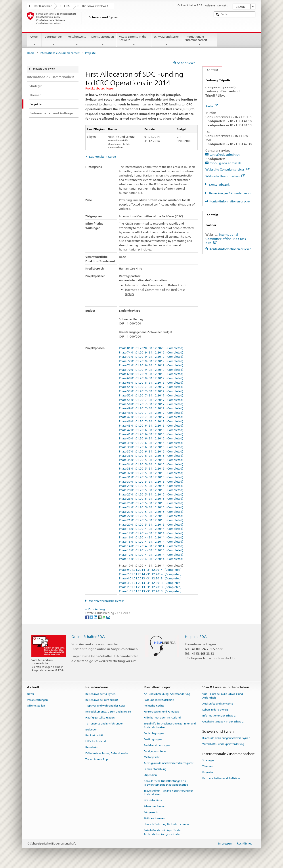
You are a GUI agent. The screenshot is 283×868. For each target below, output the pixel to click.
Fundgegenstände (155, 751)
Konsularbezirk (219, 185)
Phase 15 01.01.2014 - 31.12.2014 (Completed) (151, 542)
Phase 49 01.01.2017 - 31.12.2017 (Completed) (151, 408)
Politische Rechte (154, 706)
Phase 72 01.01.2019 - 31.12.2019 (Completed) (151, 361)
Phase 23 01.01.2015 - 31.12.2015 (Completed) (151, 512)
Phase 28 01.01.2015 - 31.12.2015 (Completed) (151, 490)
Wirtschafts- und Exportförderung (223, 744)
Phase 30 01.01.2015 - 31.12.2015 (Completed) (151, 482)
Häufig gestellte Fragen (100, 718)
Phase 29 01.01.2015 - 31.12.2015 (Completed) (151, 486)
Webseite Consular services (228, 169)
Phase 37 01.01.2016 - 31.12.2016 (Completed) (151, 452)
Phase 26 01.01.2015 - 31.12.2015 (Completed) (151, 499)
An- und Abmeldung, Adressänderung (167, 694)
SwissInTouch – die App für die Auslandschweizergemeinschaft (163, 832)
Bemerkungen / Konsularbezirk (230, 193)
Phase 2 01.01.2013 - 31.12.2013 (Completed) (150, 587)
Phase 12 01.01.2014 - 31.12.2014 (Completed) (151, 555)
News (30, 694)
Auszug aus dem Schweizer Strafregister (169, 763)
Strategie (208, 760)
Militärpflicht (152, 757)
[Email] (108, 617)
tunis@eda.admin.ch (225, 154)
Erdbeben (91, 729)
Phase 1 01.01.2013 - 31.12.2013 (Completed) (150, 591)
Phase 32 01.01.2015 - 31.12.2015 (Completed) (151, 473)
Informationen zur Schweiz (219, 716)
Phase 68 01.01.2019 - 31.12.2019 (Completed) (151, 378)
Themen (207, 766)
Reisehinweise (77, 41)
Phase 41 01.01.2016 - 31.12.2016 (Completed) (151, 434)
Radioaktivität (94, 735)
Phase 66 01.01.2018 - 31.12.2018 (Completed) (151, 383)
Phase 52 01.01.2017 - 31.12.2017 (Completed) (151, 396)
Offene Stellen (36, 706)
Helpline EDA (196, 637)
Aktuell (35, 41)
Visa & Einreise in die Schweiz (134, 41)
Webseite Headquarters (225, 176)
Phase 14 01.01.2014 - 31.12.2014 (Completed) (151, 546)
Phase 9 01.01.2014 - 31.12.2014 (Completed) (150, 570)
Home (31, 53)
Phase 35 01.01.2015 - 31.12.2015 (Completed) (151, 460)
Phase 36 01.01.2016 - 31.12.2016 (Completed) (151, 456)
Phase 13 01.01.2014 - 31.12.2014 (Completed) (151, 550)
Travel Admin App (97, 759)
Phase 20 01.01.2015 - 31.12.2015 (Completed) (151, 525)
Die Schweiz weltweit (95, 6)
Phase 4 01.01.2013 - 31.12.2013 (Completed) (150, 579)
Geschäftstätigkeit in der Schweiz (223, 721)
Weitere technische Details (106, 601)
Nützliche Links (153, 800)
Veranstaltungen (37, 700)
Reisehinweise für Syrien (100, 694)
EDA (67, 6)
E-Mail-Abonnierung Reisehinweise (107, 753)
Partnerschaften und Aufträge (221, 778)
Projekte (208, 772)
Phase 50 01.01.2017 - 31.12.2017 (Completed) (151, 404)
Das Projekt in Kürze (102, 157)
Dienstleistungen (103, 41)
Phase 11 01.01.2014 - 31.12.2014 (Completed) (151, 559)
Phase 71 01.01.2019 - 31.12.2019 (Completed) (151, 365)
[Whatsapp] (104, 617)
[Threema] (100, 617)
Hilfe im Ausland (96, 741)
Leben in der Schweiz (215, 710)
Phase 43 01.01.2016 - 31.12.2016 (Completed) (151, 426)
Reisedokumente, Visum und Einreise (108, 712)
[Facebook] (87, 617)
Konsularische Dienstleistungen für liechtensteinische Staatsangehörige (166, 783)
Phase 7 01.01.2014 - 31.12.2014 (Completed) (150, 574)
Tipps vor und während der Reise (105, 706)
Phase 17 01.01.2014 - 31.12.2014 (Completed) (151, 533)
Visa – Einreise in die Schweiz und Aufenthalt (223, 696)
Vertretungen (53, 41)
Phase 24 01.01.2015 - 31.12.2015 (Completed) (151, 507)
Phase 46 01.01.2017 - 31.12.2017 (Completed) (151, 421)
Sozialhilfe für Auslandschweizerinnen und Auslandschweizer (170, 725)
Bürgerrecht (151, 812)
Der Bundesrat (43, 6)
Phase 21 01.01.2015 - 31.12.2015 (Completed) (151, 520)
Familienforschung (155, 769)
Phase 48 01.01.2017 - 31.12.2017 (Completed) (151, 413)
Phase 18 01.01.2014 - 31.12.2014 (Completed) (151, 529)
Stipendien (150, 775)
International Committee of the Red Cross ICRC (226, 239)
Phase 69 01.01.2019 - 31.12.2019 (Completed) (151, 374)
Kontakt (210, 70)
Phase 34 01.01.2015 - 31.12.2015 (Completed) (151, 464)
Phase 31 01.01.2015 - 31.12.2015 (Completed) (151, 477)
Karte (212, 106)
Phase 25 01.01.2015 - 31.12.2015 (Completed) (151, 503)
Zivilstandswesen (154, 818)
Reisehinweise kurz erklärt (102, 700)
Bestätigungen (153, 739)
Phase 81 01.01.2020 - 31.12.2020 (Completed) (151, 348)
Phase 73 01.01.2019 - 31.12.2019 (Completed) (151, 357)
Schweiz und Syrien (167, 41)
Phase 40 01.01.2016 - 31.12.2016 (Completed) (151, 439)
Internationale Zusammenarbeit (200, 41)
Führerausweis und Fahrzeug (161, 712)
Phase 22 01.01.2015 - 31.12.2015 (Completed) (151, 516)
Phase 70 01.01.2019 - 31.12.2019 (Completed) (151, 370)
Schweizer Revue (154, 806)
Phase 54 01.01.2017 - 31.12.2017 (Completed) (151, 387)
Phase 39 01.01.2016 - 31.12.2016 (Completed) (151, 443)
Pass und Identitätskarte (159, 700)
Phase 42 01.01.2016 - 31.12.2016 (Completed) (151, 430)
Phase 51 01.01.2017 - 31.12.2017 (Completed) (151, 400)
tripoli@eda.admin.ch (225, 163)
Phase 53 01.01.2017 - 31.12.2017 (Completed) (151, 391)
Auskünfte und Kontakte (218, 704)
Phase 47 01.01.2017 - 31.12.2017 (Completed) (151, 417)
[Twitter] (92, 617)
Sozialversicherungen (157, 745)
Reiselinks (91, 747)
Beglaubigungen (154, 733)
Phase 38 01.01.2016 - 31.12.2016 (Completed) (151, 447)
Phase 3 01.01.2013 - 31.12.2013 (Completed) (150, 583)
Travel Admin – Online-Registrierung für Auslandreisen (168, 793)
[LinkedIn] (96, 617)
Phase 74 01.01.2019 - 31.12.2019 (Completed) (151, 353)
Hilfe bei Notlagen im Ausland (162, 718)
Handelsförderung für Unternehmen (166, 824)
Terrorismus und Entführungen (104, 724)
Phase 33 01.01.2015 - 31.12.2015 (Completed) (151, 469)
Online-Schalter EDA (88, 637)
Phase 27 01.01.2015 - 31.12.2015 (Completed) (151, 495)
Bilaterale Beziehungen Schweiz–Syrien (226, 738)
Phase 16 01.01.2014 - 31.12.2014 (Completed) (151, 538)
